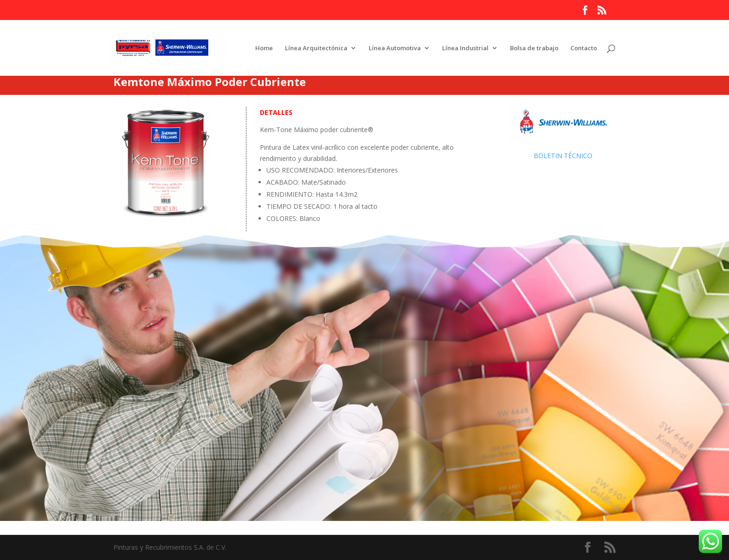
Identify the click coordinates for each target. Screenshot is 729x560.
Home (264, 48)
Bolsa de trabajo (534, 48)
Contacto (584, 48)
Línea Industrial (465, 48)
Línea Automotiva (395, 48)
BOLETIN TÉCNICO (563, 156)
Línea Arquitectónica (316, 48)
